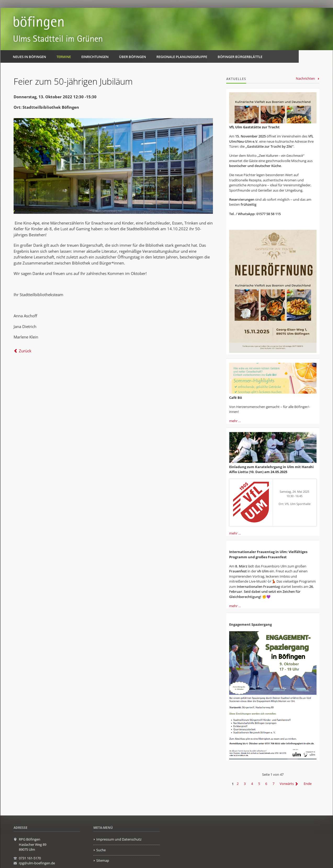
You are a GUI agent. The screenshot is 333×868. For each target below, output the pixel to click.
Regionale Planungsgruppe (182, 57)
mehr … (235, 421)
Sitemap (103, 860)
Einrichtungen (95, 57)
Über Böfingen (132, 57)
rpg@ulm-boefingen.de (37, 863)
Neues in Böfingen (29, 57)
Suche (101, 850)
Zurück (25, 351)
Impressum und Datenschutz (119, 839)
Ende (308, 784)
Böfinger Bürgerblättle (240, 57)
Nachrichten (305, 78)
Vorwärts (287, 784)
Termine (64, 57)
